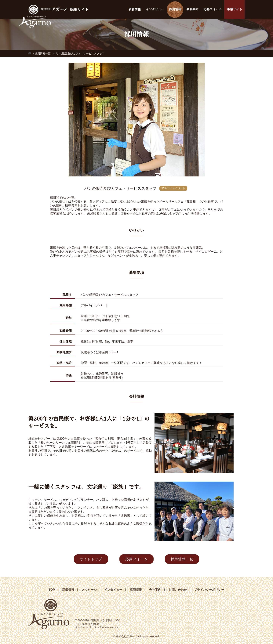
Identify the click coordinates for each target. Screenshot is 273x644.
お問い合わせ (178, 590)
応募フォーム (213, 9)
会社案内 (192, 9)
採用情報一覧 (43, 53)
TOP (52, 590)
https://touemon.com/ (106, 627)
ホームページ (84, 627)
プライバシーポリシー (209, 590)
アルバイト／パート (173, 188)
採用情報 (175, 9)
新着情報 (135, 9)
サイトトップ (91, 559)
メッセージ (89, 590)
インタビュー (155, 9)
